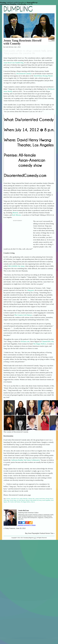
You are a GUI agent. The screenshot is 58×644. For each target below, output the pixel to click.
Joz (18, 500)
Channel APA (31, 499)
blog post (31, 290)
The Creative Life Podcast (23, 315)
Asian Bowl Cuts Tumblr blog (13, 63)
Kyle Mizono (17, 215)
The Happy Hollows (26, 502)
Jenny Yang (6, 500)
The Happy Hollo (39, 344)
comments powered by (27, 525)
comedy (37, 499)
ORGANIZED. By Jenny (16, 266)
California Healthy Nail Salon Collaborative (26, 460)
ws (46, 344)
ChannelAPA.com (48, 341)
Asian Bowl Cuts (15, 499)
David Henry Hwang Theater (43, 76)
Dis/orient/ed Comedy (24, 74)
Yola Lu (33, 502)
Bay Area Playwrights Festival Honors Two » (40, 533)
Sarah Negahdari (46, 500)
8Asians (8, 499)
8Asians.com (25, 341)
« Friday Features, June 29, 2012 (15, 528)
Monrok (15, 213)
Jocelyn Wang (13, 500)
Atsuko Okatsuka (23, 499)
